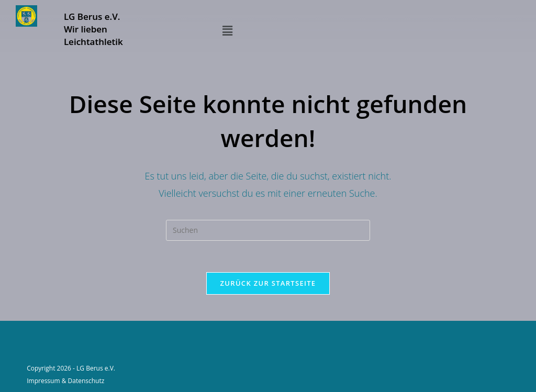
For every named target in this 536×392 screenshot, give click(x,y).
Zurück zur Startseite (268, 283)
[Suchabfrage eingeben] (268, 230)
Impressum (43, 381)
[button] (227, 30)
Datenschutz (86, 381)
